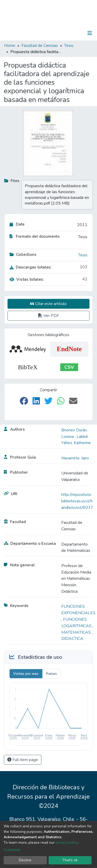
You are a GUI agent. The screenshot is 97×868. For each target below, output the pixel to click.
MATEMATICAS (77, 632)
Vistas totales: (27, 279)
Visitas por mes (26, 674)
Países (51, 674)
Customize (12, 850)
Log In (74, 33)
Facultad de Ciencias (40, 46)
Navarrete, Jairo (75, 458)
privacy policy (67, 842)
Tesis (69, 46)
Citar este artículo (48, 304)
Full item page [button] (23, 760)
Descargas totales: (31, 267)
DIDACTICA (72, 639)
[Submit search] (63, 33)
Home (10, 46)
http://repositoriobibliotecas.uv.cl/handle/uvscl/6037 (77, 501)
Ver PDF (49, 316)
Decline (25, 860)
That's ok (70, 860)
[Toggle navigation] (90, 33)
